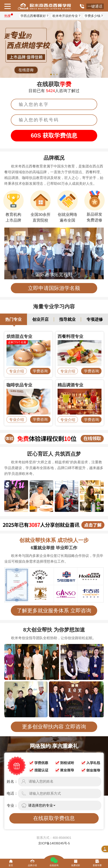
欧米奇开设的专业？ (67, 16)
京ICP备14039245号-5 (54, 843)
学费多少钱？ (94, 16)
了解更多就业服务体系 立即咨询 (54, 611)
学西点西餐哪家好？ (35, 16)
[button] (51, 74)
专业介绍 (17, 371)
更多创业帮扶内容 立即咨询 (54, 727)
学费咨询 (40, 371)
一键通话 (95, 6)
